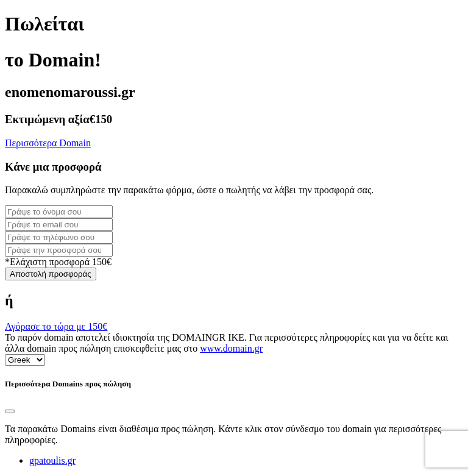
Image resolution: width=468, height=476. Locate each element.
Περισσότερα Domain (48, 143)
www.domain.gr (231, 348)
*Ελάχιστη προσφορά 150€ (58, 262)
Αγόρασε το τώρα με (56, 326)
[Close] (10, 411)
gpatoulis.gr (52, 460)
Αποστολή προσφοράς (51, 274)
